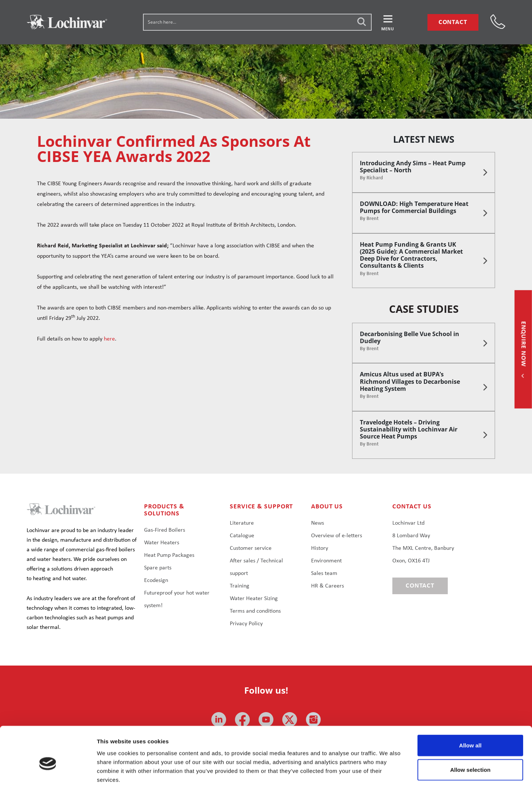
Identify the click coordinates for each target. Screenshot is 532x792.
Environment (326, 561)
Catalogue (242, 536)
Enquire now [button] (523, 345)
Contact (453, 22)
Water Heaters (162, 543)
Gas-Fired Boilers (165, 530)
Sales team (324, 573)
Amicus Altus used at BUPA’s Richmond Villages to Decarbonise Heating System (410, 381)
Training (240, 586)
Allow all (470, 713)
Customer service (251, 548)
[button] (388, 22)
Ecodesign (156, 581)
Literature (242, 523)
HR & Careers (328, 586)
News (318, 523)
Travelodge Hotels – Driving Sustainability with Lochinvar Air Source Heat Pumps (409, 429)
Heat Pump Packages (169, 555)
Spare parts (158, 568)
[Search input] (258, 22)
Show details (388, 777)
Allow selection (470, 738)
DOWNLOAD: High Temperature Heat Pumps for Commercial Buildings (414, 207)
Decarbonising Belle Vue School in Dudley (410, 337)
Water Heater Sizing (254, 599)
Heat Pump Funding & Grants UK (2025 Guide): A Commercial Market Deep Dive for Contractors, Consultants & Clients (411, 255)
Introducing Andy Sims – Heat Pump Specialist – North (413, 167)
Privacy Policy (246, 624)
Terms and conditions (255, 611)
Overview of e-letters (337, 536)
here (109, 339)
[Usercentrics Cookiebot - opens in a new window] (48, 778)
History (320, 548)
